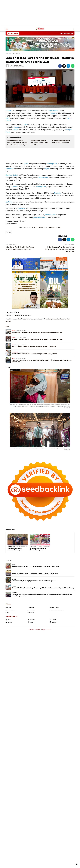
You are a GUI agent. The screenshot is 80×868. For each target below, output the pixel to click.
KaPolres (9, 202)
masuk (16, 315)
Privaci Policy (10, 610)
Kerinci (56, 111)
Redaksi (8, 607)
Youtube (9, 622)
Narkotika (58, 193)
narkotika (54, 113)
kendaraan (10, 169)
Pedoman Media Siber (57, 610)
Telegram (53, 622)
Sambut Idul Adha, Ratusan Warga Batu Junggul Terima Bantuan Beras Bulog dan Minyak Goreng (43, 588)
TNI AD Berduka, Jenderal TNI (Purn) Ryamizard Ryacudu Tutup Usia (34, 347)
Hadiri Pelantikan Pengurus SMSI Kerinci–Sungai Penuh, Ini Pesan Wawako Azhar (40, 143)
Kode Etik (31, 607)
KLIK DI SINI (39, 228)
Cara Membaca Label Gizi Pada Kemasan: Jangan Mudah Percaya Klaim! (34, 354)
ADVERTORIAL (11, 547)
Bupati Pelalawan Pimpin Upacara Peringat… (38, 549)
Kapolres (9, 175)
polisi (7, 118)
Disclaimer (31, 610)
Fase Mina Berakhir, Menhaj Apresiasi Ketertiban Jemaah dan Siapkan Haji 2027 (37, 339)
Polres (50, 111)
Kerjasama (31, 613)
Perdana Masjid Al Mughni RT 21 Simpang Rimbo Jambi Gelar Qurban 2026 (35, 566)
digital (47, 169)
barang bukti (52, 164)
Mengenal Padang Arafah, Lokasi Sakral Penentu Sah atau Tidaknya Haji (35, 574)
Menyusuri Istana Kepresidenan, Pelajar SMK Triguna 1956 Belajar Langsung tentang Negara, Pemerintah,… (42, 361)
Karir (7, 613)
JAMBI (14, 565)
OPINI (13, 572)
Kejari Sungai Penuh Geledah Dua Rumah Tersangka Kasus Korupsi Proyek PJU (22, 247)
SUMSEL (14, 579)
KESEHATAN (15, 352)
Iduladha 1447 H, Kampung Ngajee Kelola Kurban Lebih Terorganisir (34, 581)
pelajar (15, 130)
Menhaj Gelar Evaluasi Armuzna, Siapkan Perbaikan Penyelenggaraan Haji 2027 (37, 332)
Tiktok (30, 622)
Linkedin (53, 620)
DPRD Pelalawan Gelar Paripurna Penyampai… (15, 549)
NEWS (7, 326)
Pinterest (31, 620)
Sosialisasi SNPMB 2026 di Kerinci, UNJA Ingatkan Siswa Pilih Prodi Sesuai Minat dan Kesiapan (17, 143)
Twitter (8, 620)
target (17, 127)
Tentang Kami (54, 607)
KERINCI (9, 111)
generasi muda (39, 217)
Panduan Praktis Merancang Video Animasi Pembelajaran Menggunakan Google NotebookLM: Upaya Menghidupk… (42, 595)
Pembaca (15, 593)
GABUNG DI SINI (54, 228)
